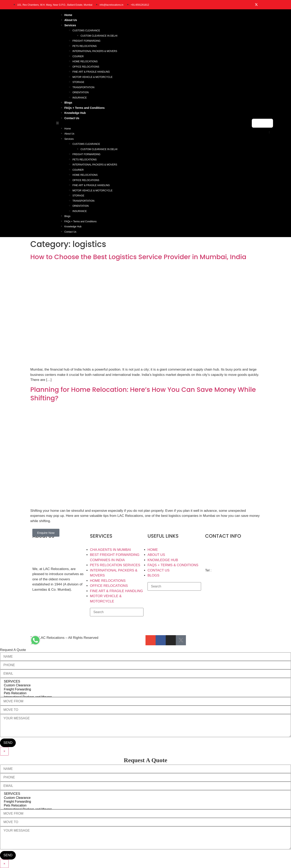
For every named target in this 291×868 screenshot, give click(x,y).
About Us (71, 20)
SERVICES (145, 682)
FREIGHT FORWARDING (86, 41)
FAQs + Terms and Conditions (85, 108)
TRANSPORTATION (84, 87)
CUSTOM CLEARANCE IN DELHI (99, 36)
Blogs (68, 103)
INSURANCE (80, 98)
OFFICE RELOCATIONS (86, 67)
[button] (152, 123)
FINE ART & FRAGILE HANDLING (91, 72)
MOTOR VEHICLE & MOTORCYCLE (93, 77)
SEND (8, 743)
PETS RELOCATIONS (85, 46)
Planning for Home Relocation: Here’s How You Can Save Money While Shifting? (143, 394)
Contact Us (72, 118)
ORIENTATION (81, 92)
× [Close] (4, 751)
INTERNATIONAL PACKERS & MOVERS (95, 51)
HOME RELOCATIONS (85, 61)
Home (68, 15)
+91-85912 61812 (226, 570)
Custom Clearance (145, 685)
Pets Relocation (145, 693)
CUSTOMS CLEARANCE (86, 31)
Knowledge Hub (75, 113)
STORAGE (78, 82)
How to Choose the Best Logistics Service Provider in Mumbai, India (138, 257)
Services (70, 25)
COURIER (78, 56)
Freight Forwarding (145, 689)
